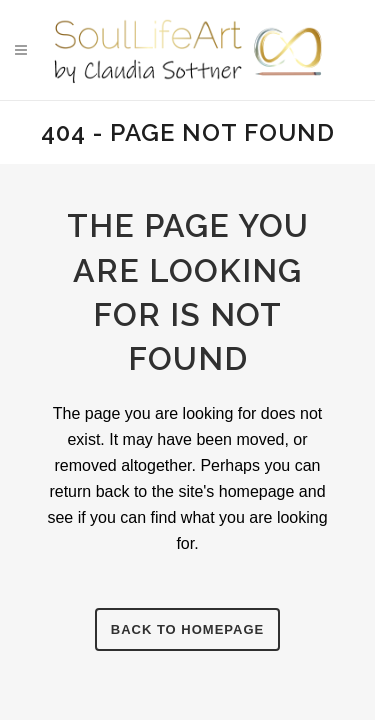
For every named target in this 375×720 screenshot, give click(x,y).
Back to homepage (187, 629)
